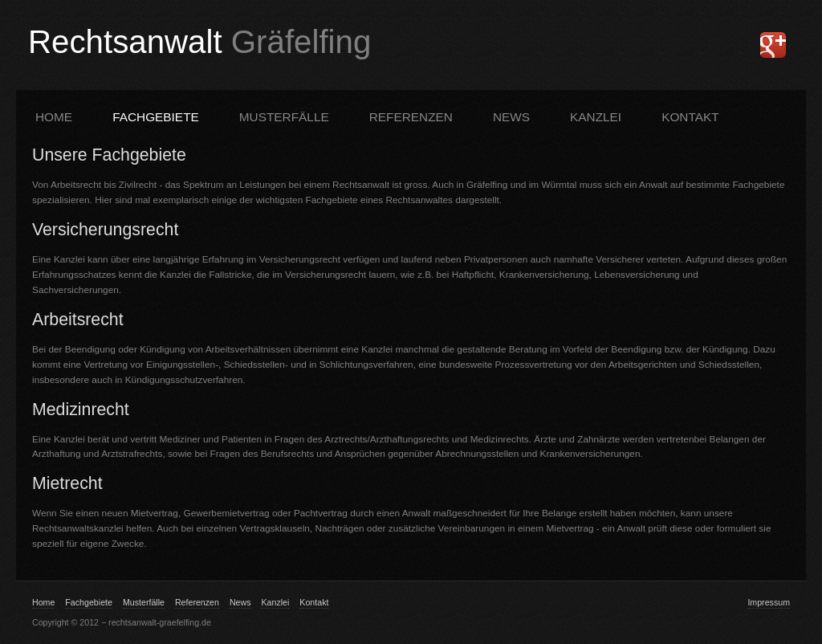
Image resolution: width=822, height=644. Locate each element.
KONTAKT (690, 117)
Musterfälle (144, 602)
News (511, 117)
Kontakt (314, 602)
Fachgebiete (89, 602)
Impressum (769, 602)
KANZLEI (596, 117)
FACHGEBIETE (156, 117)
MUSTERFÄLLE (284, 117)
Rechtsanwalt (199, 42)
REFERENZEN (411, 117)
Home (54, 117)
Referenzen (197, 602)
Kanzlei (275, 602)
